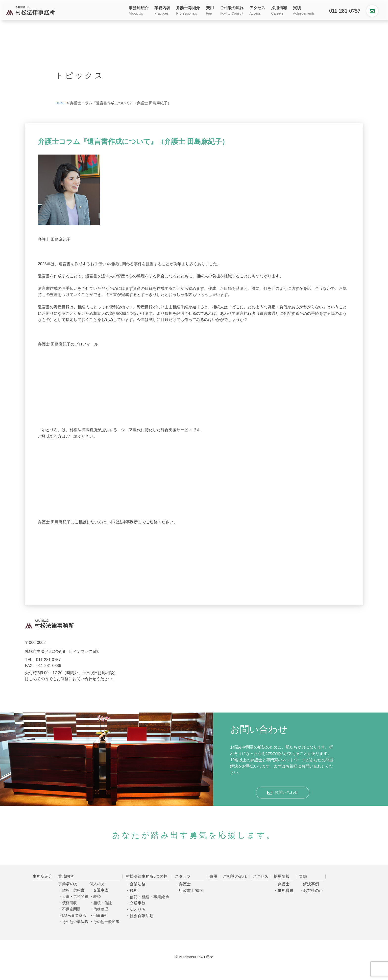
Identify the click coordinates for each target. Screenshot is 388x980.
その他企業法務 (75, 922)
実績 (304, 11)
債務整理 (101, 909)
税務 (134, 890)
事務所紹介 (139, 11)
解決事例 (311, 884)
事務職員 (286, 890)
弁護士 (185, 884)
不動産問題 (71, 909)
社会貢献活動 (142, 916)
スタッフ (183, 876)
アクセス (257, 11)
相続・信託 (103, 903)
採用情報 (279, 11)
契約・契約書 (73, 890)
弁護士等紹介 (188, 11)
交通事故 (101, 890)
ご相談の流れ (232, 11)
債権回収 (70, 903)
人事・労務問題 (75, 896)
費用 (210, 11)
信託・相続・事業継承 (149, 897)
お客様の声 (313, 890)
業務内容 (162, 11)
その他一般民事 (106, 922)
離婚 (97, 896)
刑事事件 (101, 915)
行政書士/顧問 (191, 890)
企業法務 (138, 884)
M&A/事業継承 (74, 915)
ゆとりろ (138, 910)
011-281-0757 (345, 11)
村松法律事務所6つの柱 (147, 876)
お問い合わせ (286, 792)
